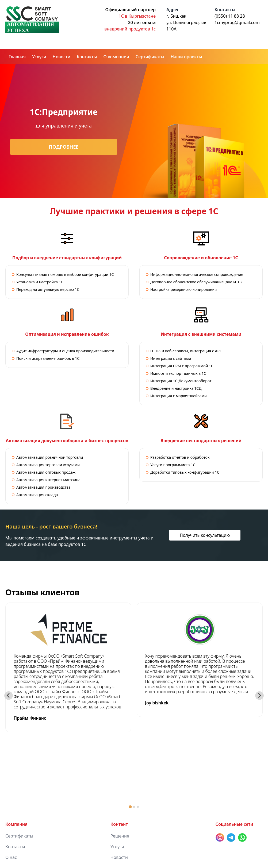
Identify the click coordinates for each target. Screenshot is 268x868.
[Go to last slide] (9, 696)
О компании (116, 57)
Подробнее (64, 147)
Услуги (39, 57)
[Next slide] (259, 696)
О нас (11, 857)
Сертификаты (150, 57)
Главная (17, 57)
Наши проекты (186, 57)
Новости (62, 57)
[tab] (130, 807)
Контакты (87, 57)
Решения (120, 836)
